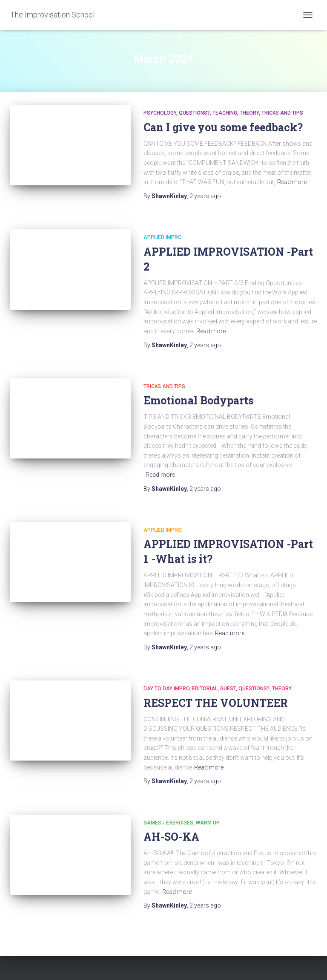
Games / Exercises (168, 823)
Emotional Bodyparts (198, 400)
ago (205, 196)
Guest (228, 689)
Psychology (160, 113)
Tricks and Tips (282, 113)
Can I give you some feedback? (223, 127)
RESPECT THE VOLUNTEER (216, 703)
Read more (292, 182)
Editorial (205, 689)
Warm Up (208, 823)
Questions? (194, 113)
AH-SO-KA (171, 837)
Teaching (225, 113)
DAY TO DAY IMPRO (166, 689)
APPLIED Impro (163, 237)
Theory (249, 113)
